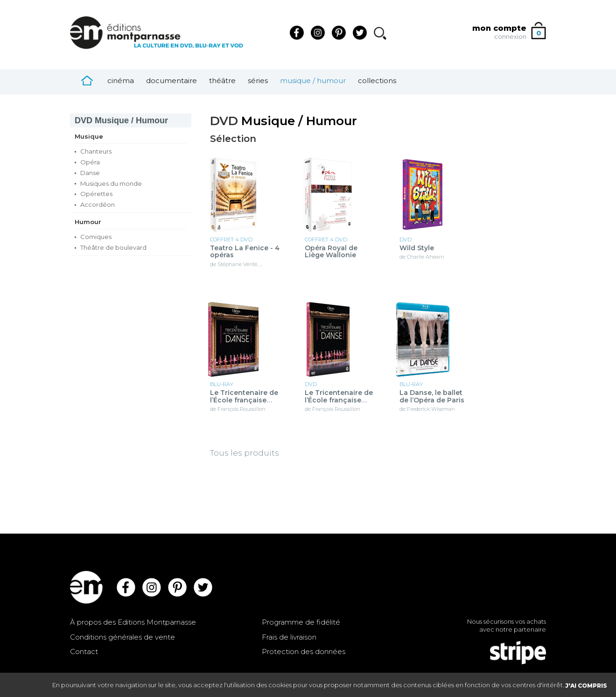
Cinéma (121, 81)
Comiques (96, 237)
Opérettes (96, 194)
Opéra (90, 162)
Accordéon (98, 204)
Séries (258, 81)
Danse (90, 173)
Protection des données (304, 651)
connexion (510, 36)
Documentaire (171, 81)
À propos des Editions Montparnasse (133, 622)
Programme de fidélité (301, 622)
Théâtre (222, 81)
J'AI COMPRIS (586, 686)
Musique (89, 136)
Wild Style (417, 248)
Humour (88, 222)
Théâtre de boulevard (113, 247)
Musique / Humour (313, 81)
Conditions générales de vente (122, 637)
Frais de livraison (289, 637)
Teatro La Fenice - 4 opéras (245, 252)
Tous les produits (245, 453)
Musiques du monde (111, 183)
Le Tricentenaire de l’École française (244, 397)
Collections (377, 81)
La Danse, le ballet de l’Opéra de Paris (432, 397)
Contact (84, 651)
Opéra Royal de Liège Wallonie (331, 252)
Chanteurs (96, 151)
